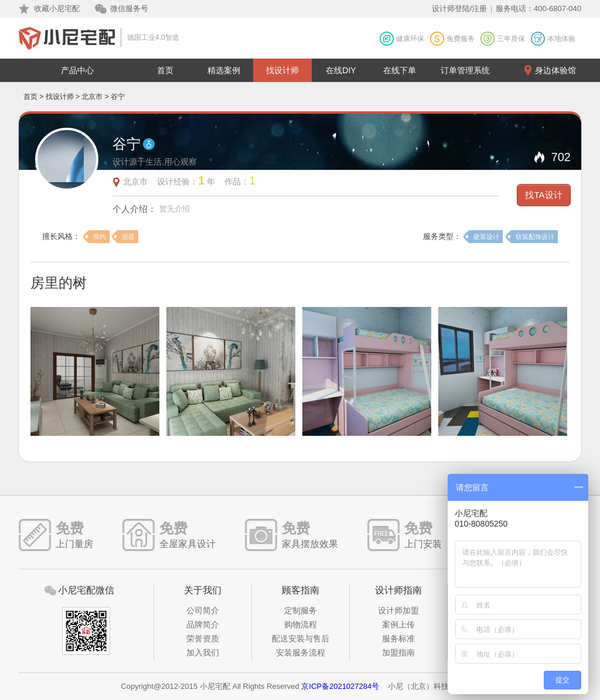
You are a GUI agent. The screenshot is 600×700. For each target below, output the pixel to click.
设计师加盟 (398, 610)
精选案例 (224, 70)
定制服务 (301, 610)
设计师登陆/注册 (460, 8)
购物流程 (301, 624)
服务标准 (398, 638)
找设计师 (282, 70)
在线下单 (400, 70)
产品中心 (77, 70)
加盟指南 (398, 653)
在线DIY (341, 70)
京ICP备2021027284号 (340, 686)
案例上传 (398, 624)
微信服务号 (129, 8)
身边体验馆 (555, 70)
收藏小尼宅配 (57, 8)
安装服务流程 (301, 653)
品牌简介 (203, 624)
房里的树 (59, 283)
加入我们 (203, 653)
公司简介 (203, 610)
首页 (165, 70)
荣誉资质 (203, 638)
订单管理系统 (465, 70)
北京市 (92, 97)
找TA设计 (543, 195)
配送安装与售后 (301, 638)
